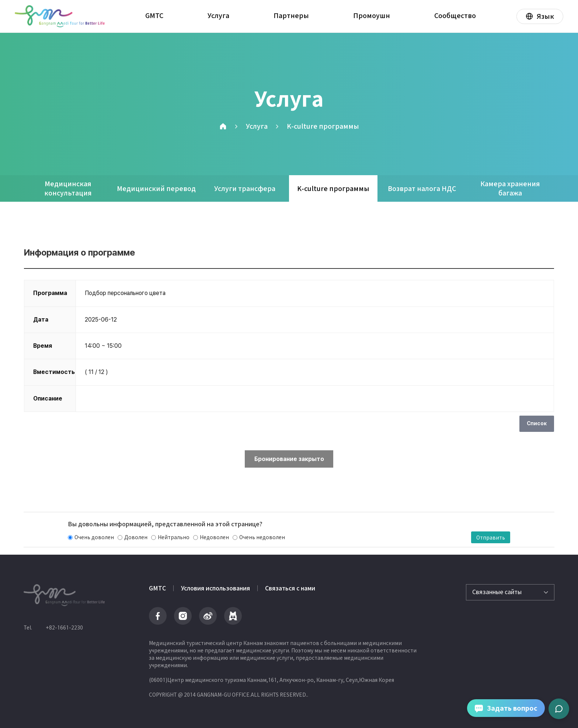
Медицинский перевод (156, 189)
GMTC (154, 16)
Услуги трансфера (245, 189)
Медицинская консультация (68, 188)
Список (537, 423)
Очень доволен (94, 537)
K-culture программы (323, 126)
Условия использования (215, 588)
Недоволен (214, 537)
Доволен (136, 537)
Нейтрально (174, 537)
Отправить (491, 537)
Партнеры (291, 16)
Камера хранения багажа (510, 188)
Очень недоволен (262, 537)
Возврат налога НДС (422, 189)
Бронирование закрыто (289, 459)
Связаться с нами (290, 588)
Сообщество (455, 16)
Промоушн (372, 16)
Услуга (218, 16)
